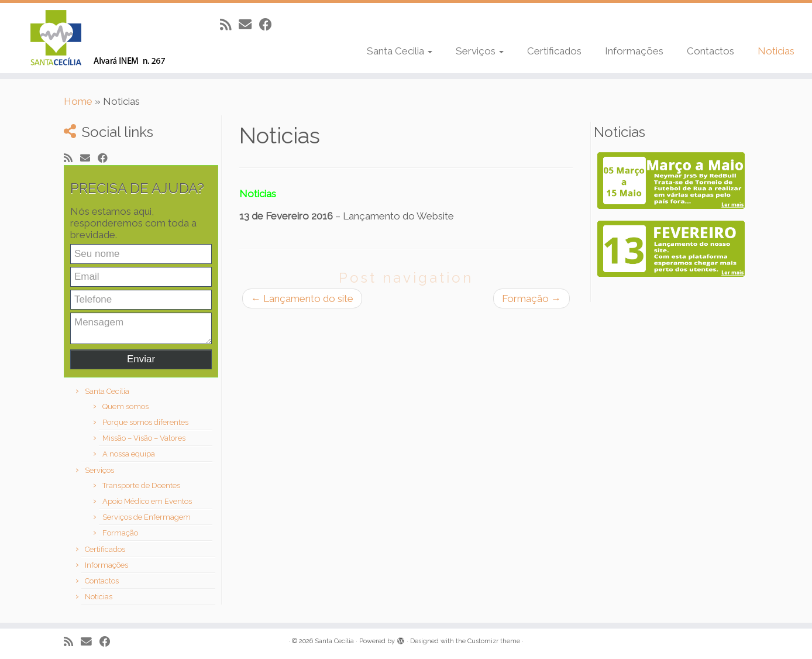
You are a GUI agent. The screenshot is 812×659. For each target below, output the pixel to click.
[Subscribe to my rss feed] (229, 25)
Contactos (711, 51)
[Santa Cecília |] (94, 38)
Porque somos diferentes (145, 422)
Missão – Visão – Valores (144, 438)
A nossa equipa (129, 454)
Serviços (480, 51)
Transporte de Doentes (141, 485)
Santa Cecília (334, 641)
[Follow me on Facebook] (269, 25)
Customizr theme (494, 641)
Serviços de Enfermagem (147, 517)
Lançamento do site (302, 298)
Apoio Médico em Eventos (147, 501)
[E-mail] (249, 25)
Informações (634, 51)
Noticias (776, 51)
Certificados (554, 51)
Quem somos (125, 406)
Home (78, 101)
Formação (120, 533)
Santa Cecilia (400, 51)
